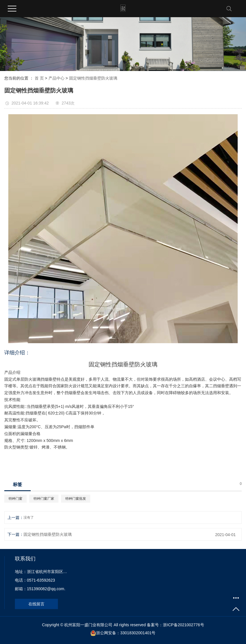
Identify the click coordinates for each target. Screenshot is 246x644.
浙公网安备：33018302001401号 (126, 633)
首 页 (39, 78)
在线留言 (36, 604)
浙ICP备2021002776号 (183, 625)
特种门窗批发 (76, 499)
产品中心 (56, 78)
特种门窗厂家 (44, 499)
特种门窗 (15, 499)
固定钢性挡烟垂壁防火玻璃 (93, 78)
